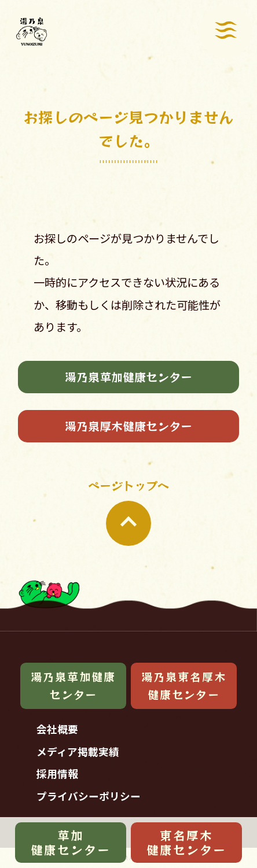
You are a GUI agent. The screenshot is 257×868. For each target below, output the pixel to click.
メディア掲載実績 (78, 751)
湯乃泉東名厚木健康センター (183, 686)
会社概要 (57, 729)
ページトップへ (128, 511)
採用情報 (57, 773)
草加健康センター (71, 842)
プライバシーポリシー (89, 796)
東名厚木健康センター (186, 842)
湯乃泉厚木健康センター (128, 426)
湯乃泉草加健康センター (128, 377)
